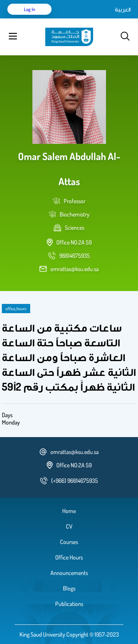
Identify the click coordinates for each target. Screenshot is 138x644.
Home (69, 511)
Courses (69, 542)
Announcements (69, 573)
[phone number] (75, 256)
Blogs (69, 588)
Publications (69, 604)
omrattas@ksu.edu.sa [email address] (75, 269)
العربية (123, 9)
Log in (30, 9)
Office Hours (69, 557)
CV (69, 526)
